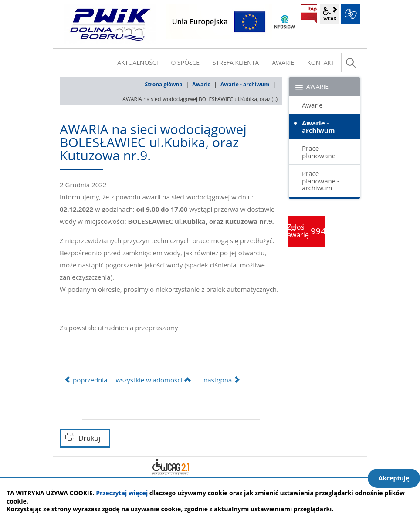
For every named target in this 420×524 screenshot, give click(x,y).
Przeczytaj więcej (122, 493)
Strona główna (164, 84)
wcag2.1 (330, 14)
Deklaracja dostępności (171, 467)
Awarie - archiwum (245, 84)
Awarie (201, 84)
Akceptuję (394, 478)
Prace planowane (319, 152)
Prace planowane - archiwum (321, 181)
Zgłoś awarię (307, 231)
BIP (309, 14)
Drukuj (89, 438)
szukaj (351, 63)
